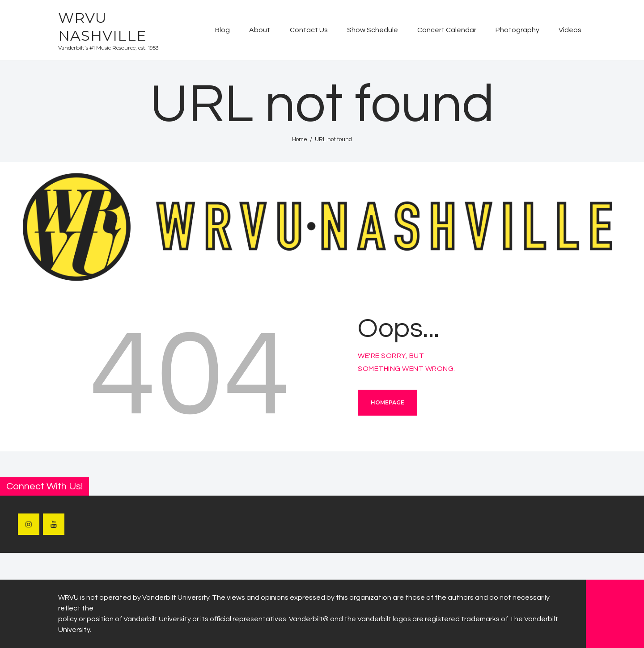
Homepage (388, 402)
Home (300, 139)
